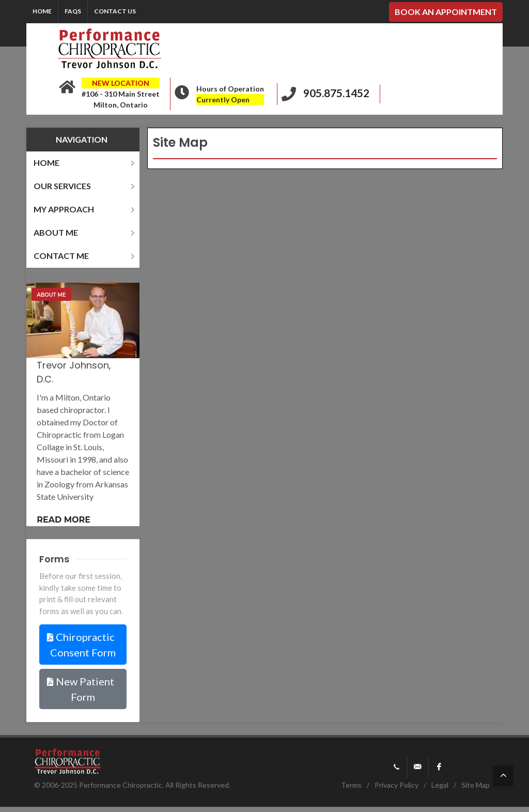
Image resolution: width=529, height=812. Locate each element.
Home (42, 11)
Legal (440, 785)
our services (85, 186)
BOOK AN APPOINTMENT (446, 12)
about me (85, 232)
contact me (85, 256)
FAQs (73, 11)
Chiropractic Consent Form (81, 645)
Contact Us (115, 11)
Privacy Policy (396, 785)
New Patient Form (80, 689)
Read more (64, 520)
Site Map (476, 785)
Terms (351, 785)
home (85, 163)
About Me (51, 295)
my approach (85, 209)
